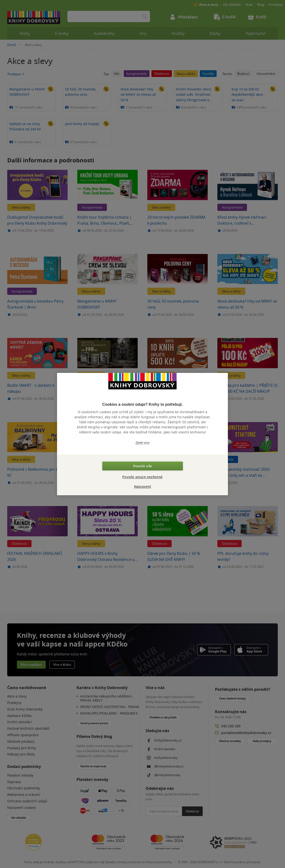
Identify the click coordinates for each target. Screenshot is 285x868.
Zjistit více (142, 443)
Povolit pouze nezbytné (142, 477)
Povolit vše (142, 466)
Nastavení (143, 486)
